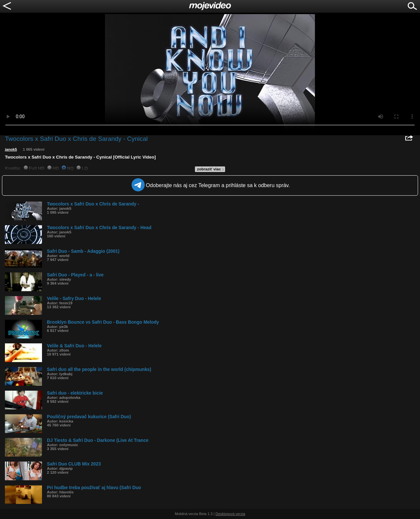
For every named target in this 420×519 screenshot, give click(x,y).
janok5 (11, 149)
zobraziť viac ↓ (211, 169)
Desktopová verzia (231, 514)
